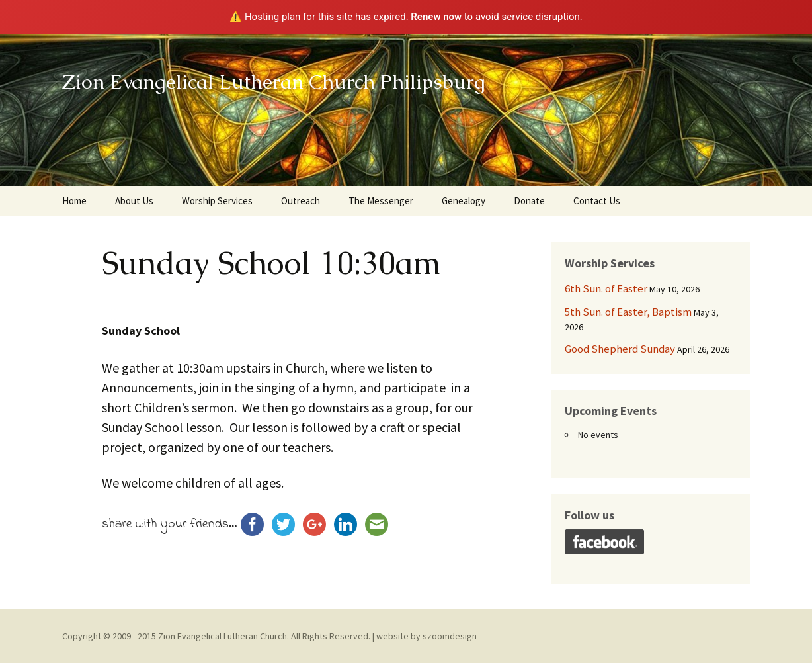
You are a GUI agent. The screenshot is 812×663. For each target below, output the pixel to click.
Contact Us (597, 201)
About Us (134, 201)
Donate (529, 201)
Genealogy (464, 201)
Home (74, 201)
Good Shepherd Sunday (620, 349)
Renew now (436, 17)
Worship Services (217, 201)
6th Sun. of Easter (606, 288)
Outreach (301, 201)
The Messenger (381, 201)
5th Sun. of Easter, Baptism (628, 312)
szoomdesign (450, 636)
